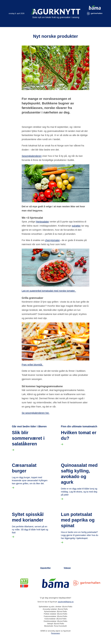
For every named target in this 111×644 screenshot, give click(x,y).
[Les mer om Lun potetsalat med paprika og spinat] (62, 617)
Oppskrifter (45, 642)
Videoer (67, 642)
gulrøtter (76, 226)
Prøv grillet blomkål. (32, 365)
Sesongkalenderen (32, 156)
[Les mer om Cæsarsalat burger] (13, 540)
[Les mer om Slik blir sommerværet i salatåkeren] (13, 480)
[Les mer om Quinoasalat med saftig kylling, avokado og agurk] (62, 551)
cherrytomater (52, 240)
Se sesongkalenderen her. (36, 413)
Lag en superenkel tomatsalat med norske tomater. (49, 291)
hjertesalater (42, 222)
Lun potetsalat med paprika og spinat (78, 594)
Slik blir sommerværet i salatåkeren (28, 468)
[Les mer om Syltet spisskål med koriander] (13, 611)
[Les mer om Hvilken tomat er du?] (62, 470)
